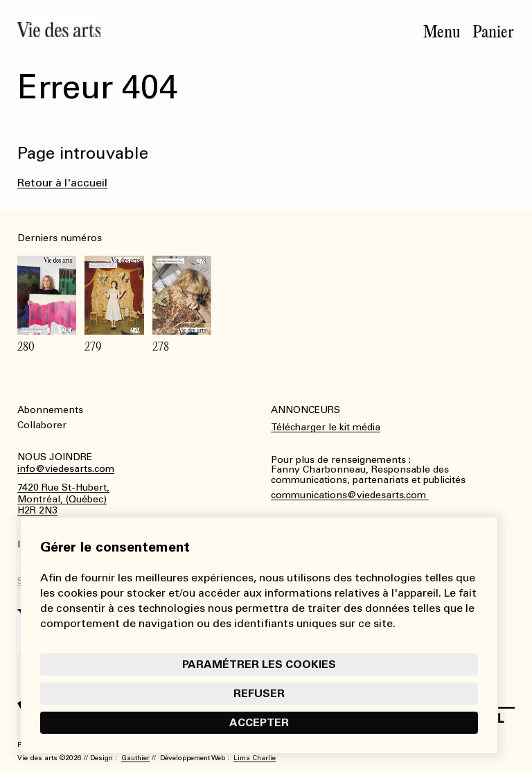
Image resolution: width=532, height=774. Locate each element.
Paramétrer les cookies (259, 664)
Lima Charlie (255, 758)
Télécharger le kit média (326, 427)
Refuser (259, 693)
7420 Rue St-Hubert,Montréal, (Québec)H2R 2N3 (63, 500)
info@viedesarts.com (66, 469)
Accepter (259, 722)
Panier (493, 32)
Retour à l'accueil (62, 183)
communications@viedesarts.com (350, 495)
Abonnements (50, 410)
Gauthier (135, 758)
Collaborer (42, 425)
